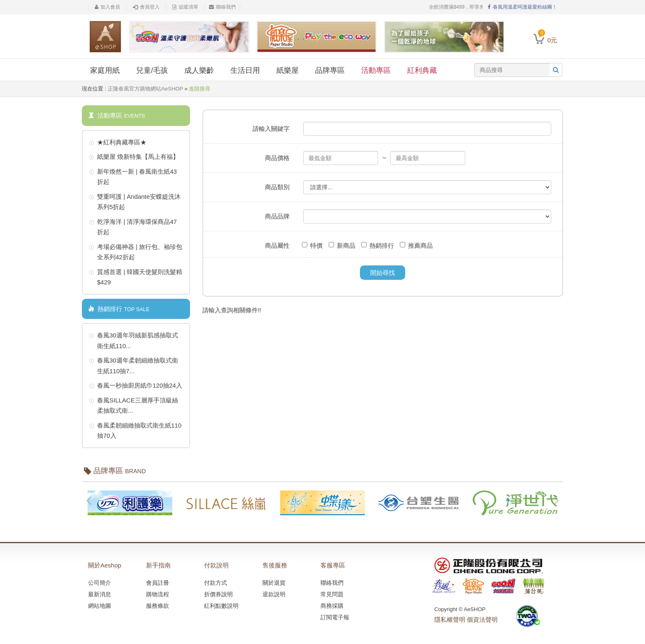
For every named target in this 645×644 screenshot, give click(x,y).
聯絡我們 (222, 7)
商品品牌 (277, 216)
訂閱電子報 (335, 617)
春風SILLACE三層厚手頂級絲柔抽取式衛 (133, 405)
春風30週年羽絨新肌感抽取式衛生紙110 (133, 340)
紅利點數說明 (221, 606)
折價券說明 (218, 594)
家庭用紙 (105, 70)
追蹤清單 (185, 7)
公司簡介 (100, 583)
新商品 (342, 245)
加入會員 (107, 7)
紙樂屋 (288, 70)
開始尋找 (383, 273)
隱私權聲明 (450, 620)
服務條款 (158, 606)
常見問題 (332, 594)
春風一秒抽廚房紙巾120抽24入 (136, 386)
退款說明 (274, 594)
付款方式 (216, 583)
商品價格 (277, 158)
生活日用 (245, 70)
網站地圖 (100, 606)
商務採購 (332, 606)
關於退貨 (274, 583)
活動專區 (376, 70)
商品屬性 (277, 245)
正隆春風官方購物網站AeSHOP (145, 89)
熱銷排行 (378, 245)
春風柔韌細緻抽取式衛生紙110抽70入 (135, 430)
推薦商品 (416, 245)
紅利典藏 (422, 70)
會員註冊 (158, 583)
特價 (312, 245)
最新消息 (100, 594)
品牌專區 (330, 70)
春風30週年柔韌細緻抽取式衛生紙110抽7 (133, 365)
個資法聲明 (482, 620)
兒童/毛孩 (152, 70)
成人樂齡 (199, 70)
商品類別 (277, 187)
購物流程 (158, 594)
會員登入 (146, 7)
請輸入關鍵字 (271, 129)
